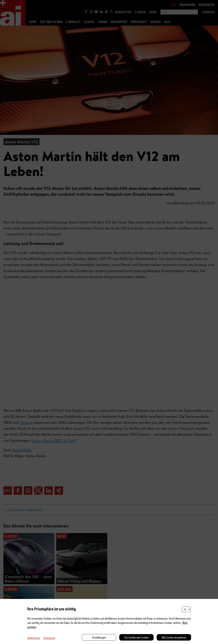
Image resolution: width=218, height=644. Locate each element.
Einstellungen (99, 637)
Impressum (49, 638)
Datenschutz (34, 638)
